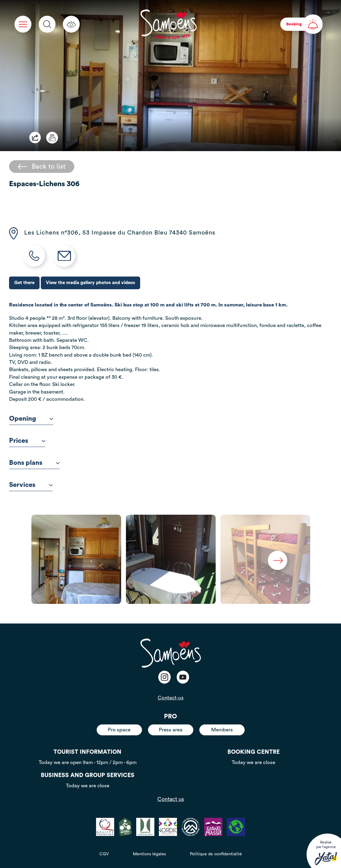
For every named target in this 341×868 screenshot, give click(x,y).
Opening (31, 419)
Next (278, 560)
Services (31, 485)
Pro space (119, 730)
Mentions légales (149, 854)
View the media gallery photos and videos (90, 283)
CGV (104, 854)
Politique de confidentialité (216, 854)
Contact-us (171, 698)
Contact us (171, 799)
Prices (27, 441)
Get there (24, 283)
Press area (171, 730)
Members (222, 730)
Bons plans (34, 463)
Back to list (42, 167)
